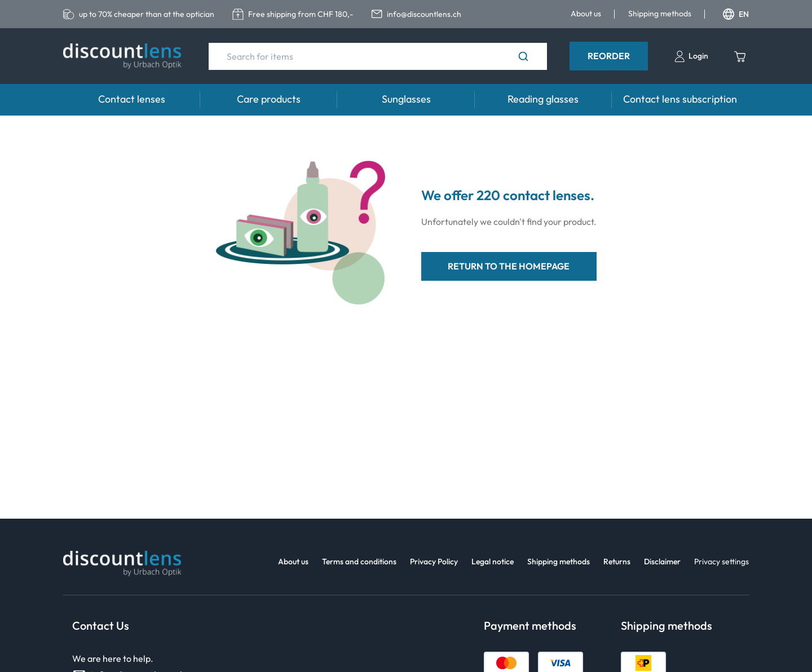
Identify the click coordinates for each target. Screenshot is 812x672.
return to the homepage (509, 266)
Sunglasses (406, 99)
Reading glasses (543, 99)
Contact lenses (132, 99)
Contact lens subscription (680, 99)
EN (736, 14)
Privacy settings (721, 562)
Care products (269, 99)
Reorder (609, 56)
